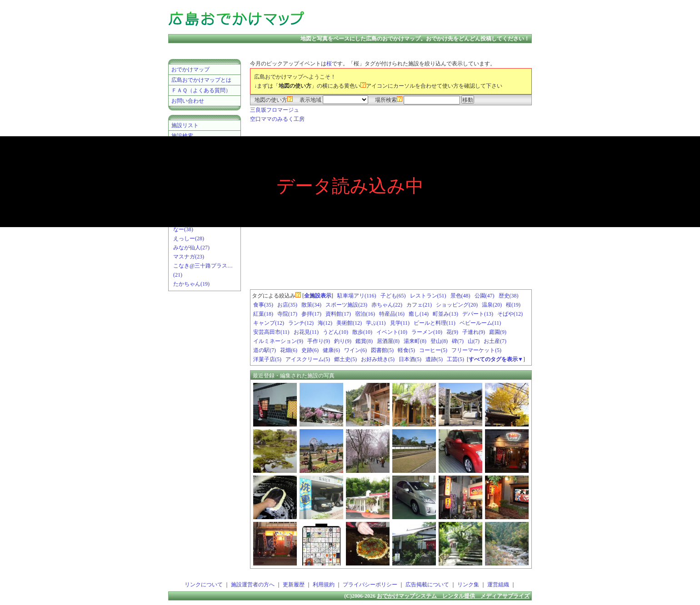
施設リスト (185, 125)
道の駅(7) (265, 350)
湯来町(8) (415, 341)
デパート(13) (478, 314)
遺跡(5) (434, 359)
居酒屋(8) (388, 341)
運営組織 (498, 585)
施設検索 (182, 136)
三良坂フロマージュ (275, 110)
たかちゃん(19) (191, 284)
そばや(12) (510, 314)
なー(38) (183, 229)
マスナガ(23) (189, 257)
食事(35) (263, 305)
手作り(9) (319, 341)
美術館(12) (349, 323)
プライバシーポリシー (370, 585)
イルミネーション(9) (278, 341)
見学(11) (400, 323)
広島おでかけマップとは (201, 80)
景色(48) (460, 296)
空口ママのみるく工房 (277, 119)
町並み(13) (445, 314)
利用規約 (324, 585)
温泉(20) (492, 305)
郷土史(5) (345, 359)
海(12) (325, 323)
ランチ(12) (301, 323)
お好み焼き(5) (378, 359)
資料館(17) (338, 314)
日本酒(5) (410, 359)
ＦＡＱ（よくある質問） (201, 90)
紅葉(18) (263, 314)
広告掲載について (427, 585)
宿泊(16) (365, 314)
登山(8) (439, 341)
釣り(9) (343, 341)
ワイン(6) (355, 350)
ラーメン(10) (427, 332)
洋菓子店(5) (267, 359)
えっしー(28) (189, 238)
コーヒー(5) (433, 350)
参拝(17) (311, 314)
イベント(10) (392, 332)
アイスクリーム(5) (308, 359)
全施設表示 (318, 296)
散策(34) (311, 305)
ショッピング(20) (457, 305)
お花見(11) (306, 332)
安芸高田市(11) (271, 332)
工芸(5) (455, 359)
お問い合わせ (188, 101)
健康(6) (331, 350)
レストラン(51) (428, 296)
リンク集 (468, 585)
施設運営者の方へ (253, 585)
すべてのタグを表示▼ (496, 359)
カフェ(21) (419, 305)
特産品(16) (392, 314)
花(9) (452, 332)
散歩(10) (362, 332)
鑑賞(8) (364, 341)
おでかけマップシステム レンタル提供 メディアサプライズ (453, 596)
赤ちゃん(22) (387, 305)
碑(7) (458, 341)
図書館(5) (382, 350)
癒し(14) (419, 314)
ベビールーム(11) (480, 323)
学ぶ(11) (376, 323)
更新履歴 (294, 585)
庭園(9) (498, 332)
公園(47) (485, 296)
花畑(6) (289, 350)
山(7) (474, 341)
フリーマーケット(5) (476, 350)
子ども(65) (393, 296)
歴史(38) (509, 296)
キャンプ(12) (269, 323)
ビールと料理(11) (435, 323)
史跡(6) (310, 350)
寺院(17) (287, 314)
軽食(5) (406, 350)
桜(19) (513, 305)
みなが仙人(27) (191, 248)
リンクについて (204, 585)
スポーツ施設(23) (346, 305)
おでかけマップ (190, 69)
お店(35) (287, 305)
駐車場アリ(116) (357, 296)
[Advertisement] (425, 18)
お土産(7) (495, 341)
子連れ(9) (474, 332)
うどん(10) (335, 332)
